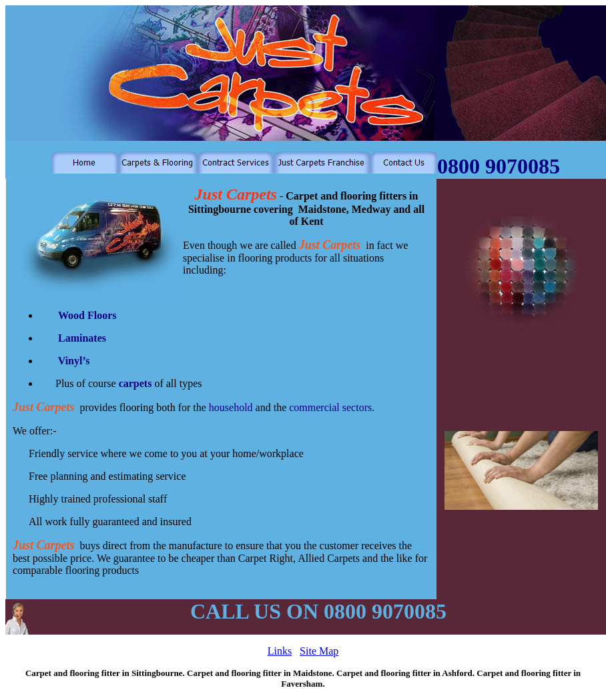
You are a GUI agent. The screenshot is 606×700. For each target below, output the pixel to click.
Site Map (319, 651)
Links (280, 651)
